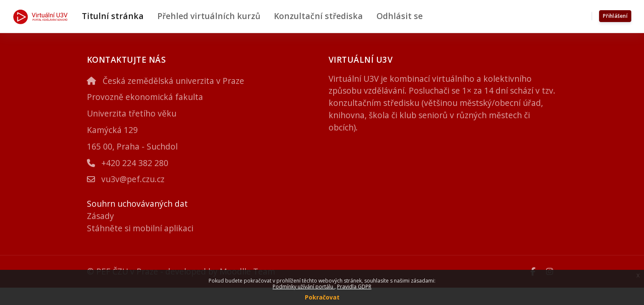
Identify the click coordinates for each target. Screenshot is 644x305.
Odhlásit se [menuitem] (400, 16)
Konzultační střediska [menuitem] (318, 16)
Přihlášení (615, 16)
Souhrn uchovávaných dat (137, 204)
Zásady (100, 216)
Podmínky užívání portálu (304, 287)
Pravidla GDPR (354, 287)
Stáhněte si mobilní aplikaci (140, 228)
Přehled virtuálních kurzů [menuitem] (209, 16)
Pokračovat (322, 297)
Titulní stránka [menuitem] (113, 16)
